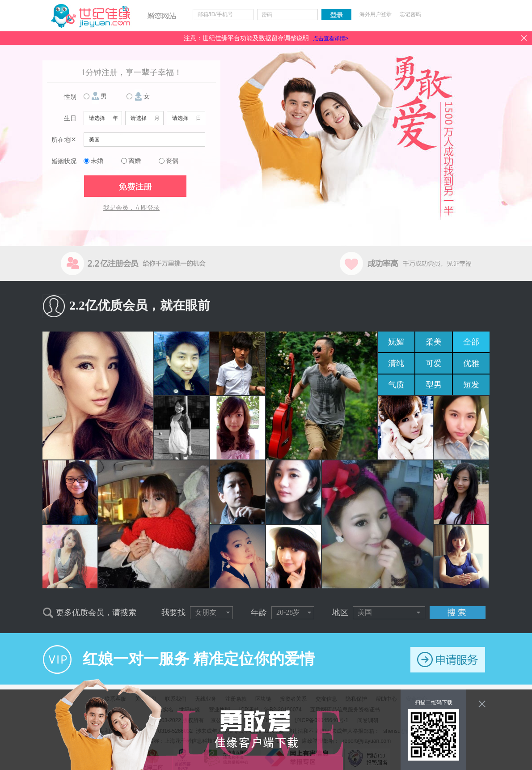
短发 (471, 385)
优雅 (471, 363)
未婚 (97, 161)
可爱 (434, 363)
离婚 (135, 161)
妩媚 (396, 342)
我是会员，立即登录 (131, 208)
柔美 (434, 342)
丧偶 (172, 161)
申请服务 (448, 660)
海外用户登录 (376, 14)
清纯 (396, 363)
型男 (434, 385)
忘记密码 (410, 14)
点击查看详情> (331, 38)
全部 (471, 342)
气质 (396, 385)
